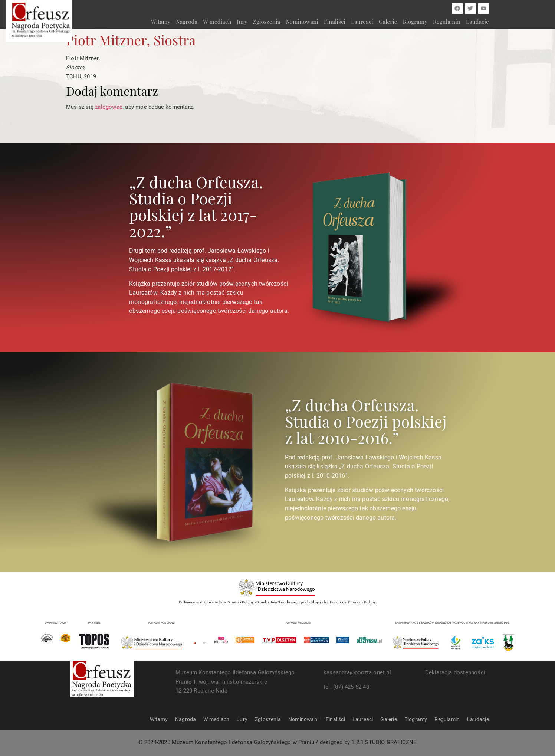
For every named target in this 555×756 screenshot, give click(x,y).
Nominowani (302, 22)
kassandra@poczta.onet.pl (357, 672)
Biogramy (415, 22)
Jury (242, 22)
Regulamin (447, 22)
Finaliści (335, 22)
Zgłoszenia (267, 22)
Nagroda (187, 22)
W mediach (217, 22)
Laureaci (362, 22)
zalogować (109, 107)
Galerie (388, 22)
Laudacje (477, 22)
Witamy (161, 22)
